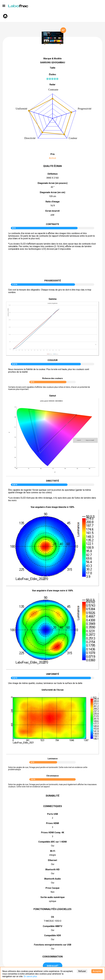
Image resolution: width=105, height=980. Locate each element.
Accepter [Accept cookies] (97, 971)
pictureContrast (52, 266)
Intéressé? (53, 966)
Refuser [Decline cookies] (82, 971)
